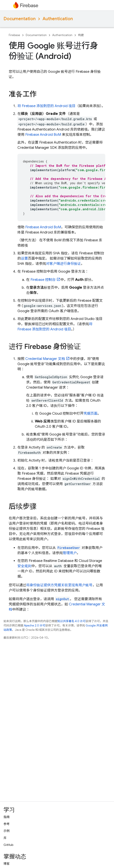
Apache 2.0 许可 (35, 625)
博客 (7, 864)
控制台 (43, 280)
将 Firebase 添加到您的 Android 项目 (46, 106)
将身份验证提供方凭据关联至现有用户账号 (59, 585)
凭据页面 (90, 414)
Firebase (14, 35)
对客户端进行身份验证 (63, 264)
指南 (7, 817)
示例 (7, 831)
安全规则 (24, 566)
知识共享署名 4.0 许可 (71, 621)
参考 (7, 824)
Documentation (20, 19)
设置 (24, 258)
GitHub (8, 845)
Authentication (58, 19)
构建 (81, 35)
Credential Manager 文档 (45, 359)
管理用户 (70, 553)
